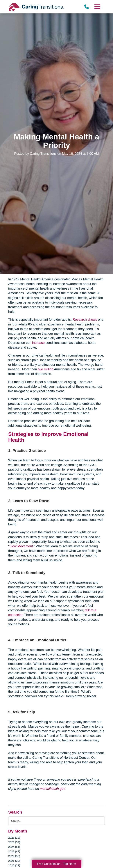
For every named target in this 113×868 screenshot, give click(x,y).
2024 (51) (14, 847)
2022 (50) (14, 856)
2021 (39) (14, 861)
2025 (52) (14, 842)
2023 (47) (14, 851)
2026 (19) (14, 838)
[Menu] (97, 7)
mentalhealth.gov (52, 789)
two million (46, 369)
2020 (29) (14, 865)
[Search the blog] (56, 821)
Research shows (85, 320)
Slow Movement (21, 546)
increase (38, 343)
